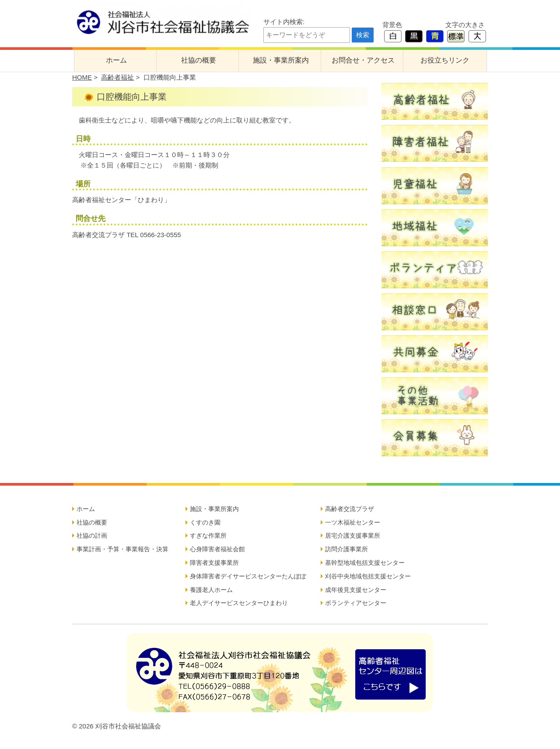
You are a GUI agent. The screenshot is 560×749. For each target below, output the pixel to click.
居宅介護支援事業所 (353, 535)
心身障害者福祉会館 (217, 549)
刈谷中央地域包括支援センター (368, 576)
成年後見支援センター (356, 590)
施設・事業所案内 (281, 60)
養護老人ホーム (211, 590)
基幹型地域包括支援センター (365, 563)
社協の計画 (92, 535)
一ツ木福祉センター (353, 522)
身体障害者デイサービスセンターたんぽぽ (248, 576)
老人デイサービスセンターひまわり (239, 603)
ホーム (116, 60)
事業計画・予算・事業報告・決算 (122, 549)
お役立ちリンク (445, 60)
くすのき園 (205, 522)
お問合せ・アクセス (363, 60)
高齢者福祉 (117, 77)
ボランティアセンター (356, 603)
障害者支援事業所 (214, 563)
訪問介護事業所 (346, 549)
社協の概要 (199, 60)
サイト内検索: (284, 22)
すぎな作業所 (208, 535)
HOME (82, 77)
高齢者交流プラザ (350, 509)
